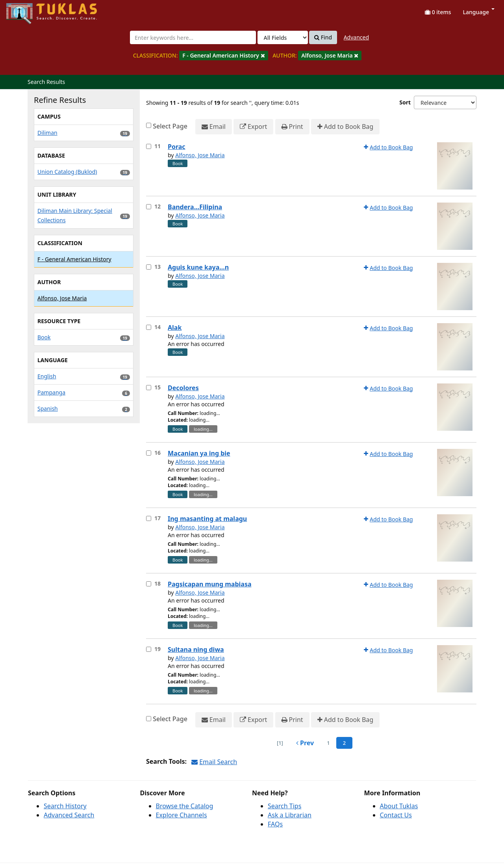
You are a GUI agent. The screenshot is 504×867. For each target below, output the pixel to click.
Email (214, 127)
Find (323, 37)
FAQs (275, 824)
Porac (177, 147)
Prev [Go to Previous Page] (305, 743)
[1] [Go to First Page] (280, 743)
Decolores (183, 388)
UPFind (26, 10)
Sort (405, 102)
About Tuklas (399, 806)
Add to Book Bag (345, 127)
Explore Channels (182, 815)
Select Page (170, 126)
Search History (65, 806)
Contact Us (396, 815)
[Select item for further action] (149, 146)
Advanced (356, 37)
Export (253, 127)
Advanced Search (69, 815)
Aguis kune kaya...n (198, 267)
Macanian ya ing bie (199, 453)
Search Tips (284, 806)
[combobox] (193, 37)
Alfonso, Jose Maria (200, 155)
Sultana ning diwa (196, 649)
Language (479, 12)
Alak (175, 327)
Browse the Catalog (185, 806)
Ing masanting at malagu (207, 519)
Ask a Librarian (290, 815)
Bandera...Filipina (195, 207)
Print (292, 127)
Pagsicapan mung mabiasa (210, 584)
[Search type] (283, 37)
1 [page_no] (328, 743)
